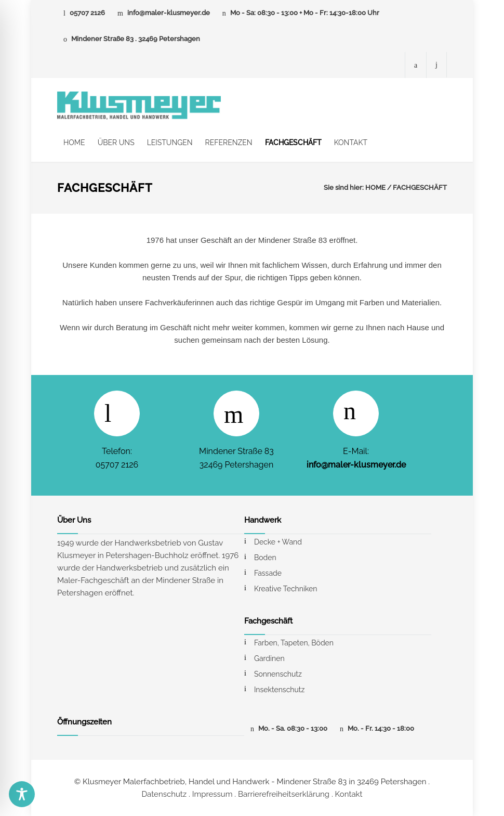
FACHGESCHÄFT (293, 143)
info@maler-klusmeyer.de (169, 13)
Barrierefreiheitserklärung (284, 794)
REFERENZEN (229, 143)
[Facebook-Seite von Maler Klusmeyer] (416, 65)
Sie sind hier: (344, 187)
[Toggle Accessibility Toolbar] (22, 794)
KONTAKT (351, 143)
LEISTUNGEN (170, 143)
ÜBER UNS (116, 143)
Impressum (213, 794)
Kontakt (349, 794)
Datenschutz (164, 794)
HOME (74, 143)
